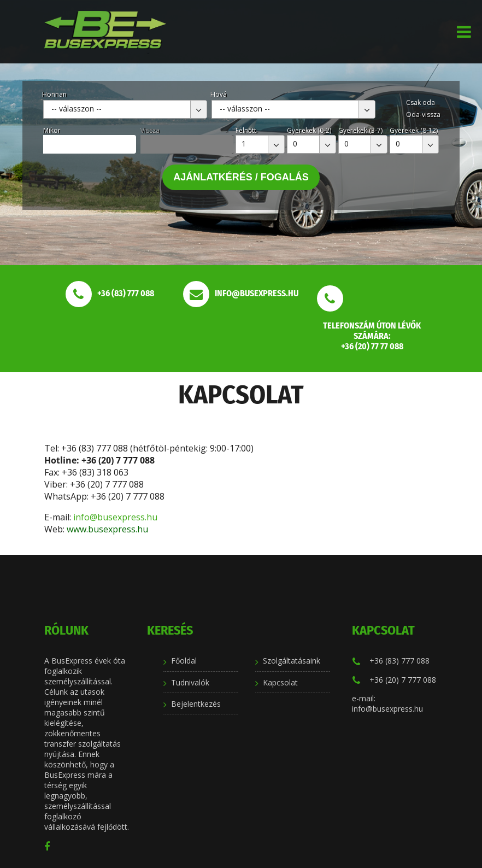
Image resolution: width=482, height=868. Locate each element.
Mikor (52, 130)
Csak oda (421, 102)
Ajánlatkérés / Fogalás (241, 177)
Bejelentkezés (196, 704)
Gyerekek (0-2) (309, 130)
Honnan (54, 94)
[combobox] (125, 109)
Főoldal (184, 661)
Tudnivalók (190, 682)
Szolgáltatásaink (292, 661)
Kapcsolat (280, 682)
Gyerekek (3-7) (360, 130)
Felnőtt (246, 130)
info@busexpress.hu (116, 517)
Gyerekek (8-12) (414, 130)
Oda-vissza (423, 115)
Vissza (150, 130)
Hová (219, 94)
